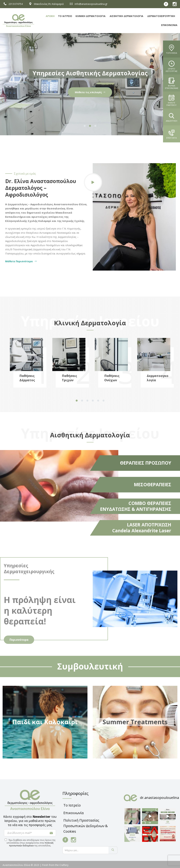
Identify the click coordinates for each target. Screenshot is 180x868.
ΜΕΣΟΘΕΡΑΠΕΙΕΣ (153, 484)
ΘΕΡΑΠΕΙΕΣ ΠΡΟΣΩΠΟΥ (146, 463)
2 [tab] (90, 126)
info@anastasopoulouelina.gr (88, 4)
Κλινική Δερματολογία (91, 16)
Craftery (64, 865)
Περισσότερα (19, 640)
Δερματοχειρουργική (161, 16)
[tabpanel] (90, 84)
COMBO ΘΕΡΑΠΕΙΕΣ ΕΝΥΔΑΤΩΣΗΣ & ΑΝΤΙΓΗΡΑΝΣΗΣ (136, 506)
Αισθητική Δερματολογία (126, 16)
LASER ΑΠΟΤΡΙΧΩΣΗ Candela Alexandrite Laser (142, 528)
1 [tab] (85, 126)
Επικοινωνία (169, 25)
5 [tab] (98, 401)
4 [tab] (93, 401)
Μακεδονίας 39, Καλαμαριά (46, 4)
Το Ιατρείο (65, 16)
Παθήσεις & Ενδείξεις (90, 92)
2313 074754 (13, 4)
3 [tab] (95, 126)
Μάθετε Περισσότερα (21, 261)
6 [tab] (104, 401)
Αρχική (50, 16)
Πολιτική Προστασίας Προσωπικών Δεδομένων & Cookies (86, 826)
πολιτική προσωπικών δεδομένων (31, 844)
